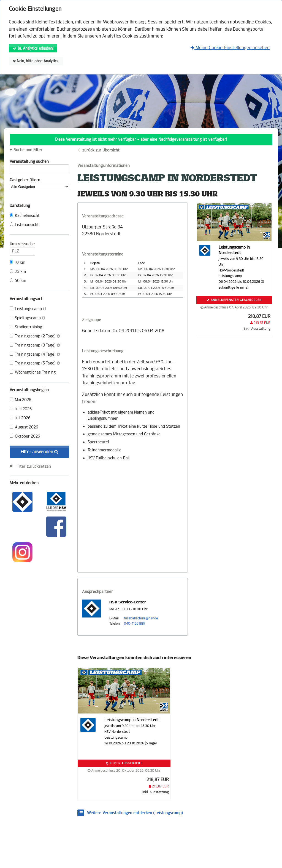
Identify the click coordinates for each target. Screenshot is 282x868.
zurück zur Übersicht (101, 150)
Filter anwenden (40, 452)
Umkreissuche (22, 245)
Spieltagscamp (27, 318)
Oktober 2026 (25, 436)
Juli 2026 (20, 418)
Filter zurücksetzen (34, 466)
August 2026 (24, 427)
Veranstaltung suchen (39, 163)
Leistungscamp (28, 309)
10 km (17, 263)
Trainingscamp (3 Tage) (35, 345)
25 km (18, 272)
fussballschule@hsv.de (141, 618)
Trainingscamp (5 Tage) (35, 363)
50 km (18, 281)
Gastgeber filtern (39, 183)
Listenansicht (24, 225)
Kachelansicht (25, 216)
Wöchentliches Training (33, 372)
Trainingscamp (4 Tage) (35, 354)
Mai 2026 (20, 400)
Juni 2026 (21, 409)
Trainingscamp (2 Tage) (35, 336)
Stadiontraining (26, 327)
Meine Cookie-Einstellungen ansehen (230, 48)
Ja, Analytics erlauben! (33, 48)
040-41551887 (135, 624)
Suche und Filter (28, 150)
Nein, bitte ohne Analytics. (36, 61)
